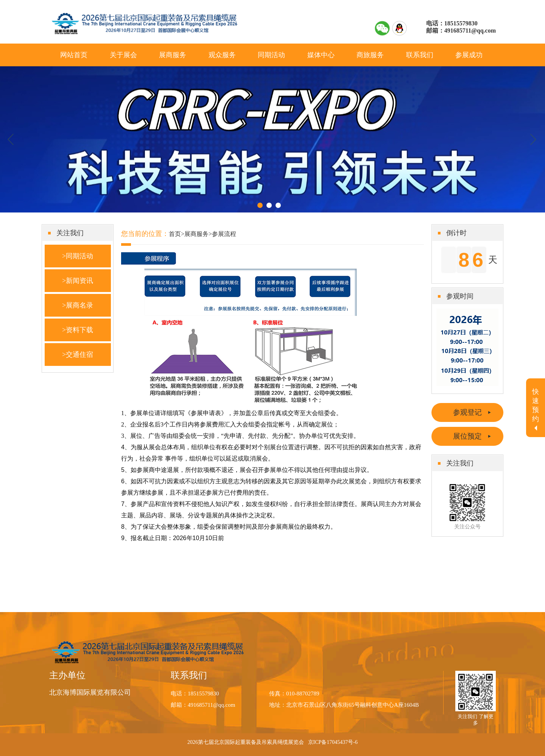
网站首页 (74, 55)
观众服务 (222, 55)
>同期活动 (78, 256)
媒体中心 (321, 55)
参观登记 (467, 412)
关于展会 (123, 55)
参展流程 (224, 234)
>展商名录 (78, 305)
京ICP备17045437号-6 (333, 742)
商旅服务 (370, 55)
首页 (175, 234)
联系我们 (420, 55)
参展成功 (469, 55)
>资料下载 (78, 330)
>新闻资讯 (78, 281)
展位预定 (467, 436)
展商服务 (173, 55)
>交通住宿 (78, 355)
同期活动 (271, 55)
